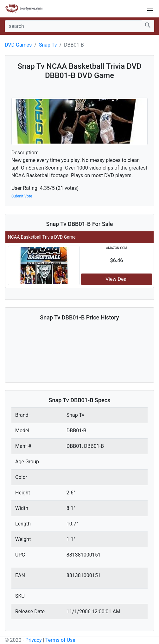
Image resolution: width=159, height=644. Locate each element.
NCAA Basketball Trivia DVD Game (42, 237)
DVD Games (18, 45)
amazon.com (117, 248)
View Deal (117, 279)
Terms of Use (60, 640)
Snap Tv (48, 45)
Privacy (34, 640)
